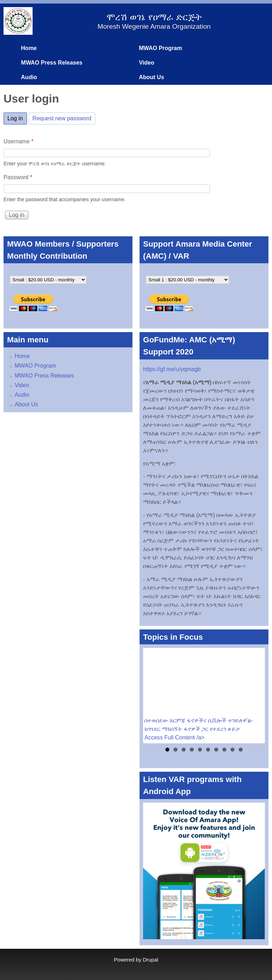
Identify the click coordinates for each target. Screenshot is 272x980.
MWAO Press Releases (52, 63)
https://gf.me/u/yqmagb (172, 369)
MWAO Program (160, 48)
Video (146, 63)
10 (241, 750)
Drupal (150, 960)
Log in (17, 117)
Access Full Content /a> (174, 737)
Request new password (62, 118)
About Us (151, 77)
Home (29, 48)
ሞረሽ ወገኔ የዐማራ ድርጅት (154, 17)
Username (18, 141)
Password (18, 177)
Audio (29, 77)
